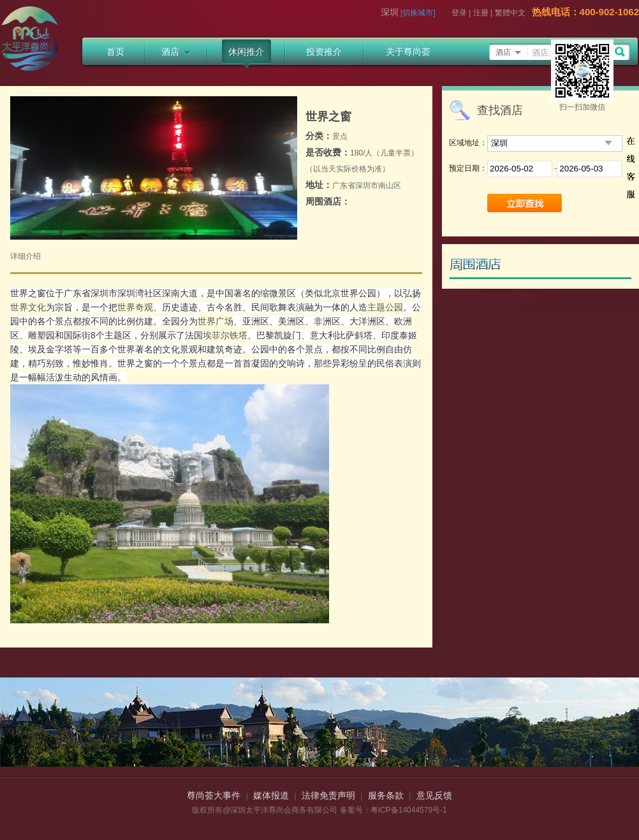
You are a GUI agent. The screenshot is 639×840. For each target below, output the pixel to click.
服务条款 (386, 795)
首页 (115, 52)
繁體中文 (510, 13)
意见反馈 (434, 795)
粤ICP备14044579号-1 (409, 810)
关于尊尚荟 (408, 52)
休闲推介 (246, 52)
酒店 (177, 52)
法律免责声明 (328, 795)
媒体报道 (271, 795)
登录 (459, 13)
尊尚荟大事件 (214, 795)
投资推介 (324, 52)
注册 (481, 13)
